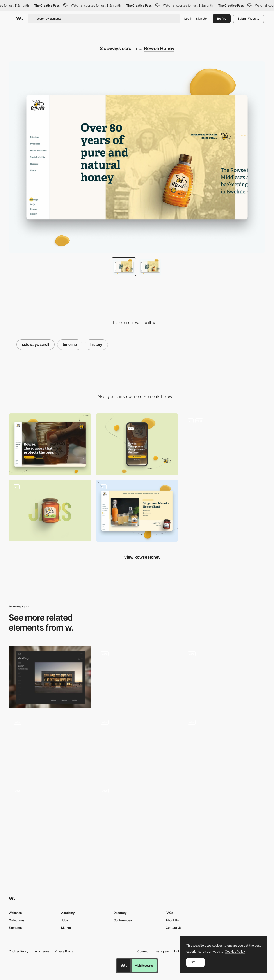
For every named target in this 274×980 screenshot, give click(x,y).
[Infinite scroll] (137, 511)
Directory (120, 913)
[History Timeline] (50, 677)
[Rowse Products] (50, 510)
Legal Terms (42, 951)
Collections (17, 920)
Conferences (123, 920)
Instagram (162, 951)
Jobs (64, 920)
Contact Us (174, 928)
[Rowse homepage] (224, 444)
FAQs (169, 913)
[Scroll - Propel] (137, 677)
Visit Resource (144, 966)
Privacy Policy (64, 951)
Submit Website (249, 18)
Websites (15, 913)
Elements (15, 928)
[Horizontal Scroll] (224, 677)
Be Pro (222, 18)
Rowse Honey (159, 48)
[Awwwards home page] (124, 966)
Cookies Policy (19, 951)
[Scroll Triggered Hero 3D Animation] (224, 746)
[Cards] (137, 814)
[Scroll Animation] (137, 746)
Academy (68, 913)
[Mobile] (137, 444)
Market (66, 928)
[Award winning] (50, 746)
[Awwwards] (20, 19)
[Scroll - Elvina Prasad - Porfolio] (50, 814)
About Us (172, 920)
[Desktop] (50, 444)
